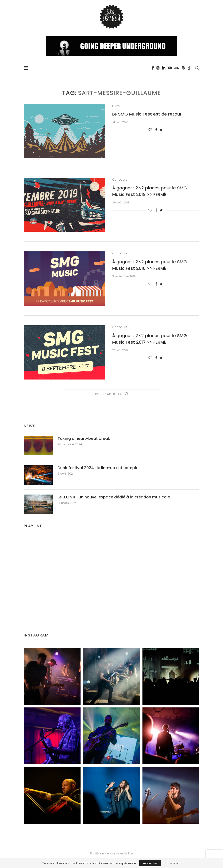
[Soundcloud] (177, 68)
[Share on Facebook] (156, 130)
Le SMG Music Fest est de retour (147, 114)
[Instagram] (158, 68)
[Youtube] (170, 68)
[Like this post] (150, 130)
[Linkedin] (164, 68)
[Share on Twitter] (161, 130)
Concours (120, 180)
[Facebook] (153, 68)
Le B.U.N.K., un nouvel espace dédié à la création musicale (114, 497)
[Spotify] (183, 68)
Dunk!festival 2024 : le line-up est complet (99, 468)
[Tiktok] (189, 68)
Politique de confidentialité (111, 853)
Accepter (150, 863)
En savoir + (173, 863)
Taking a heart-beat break (84, 439)
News (116, 106)
